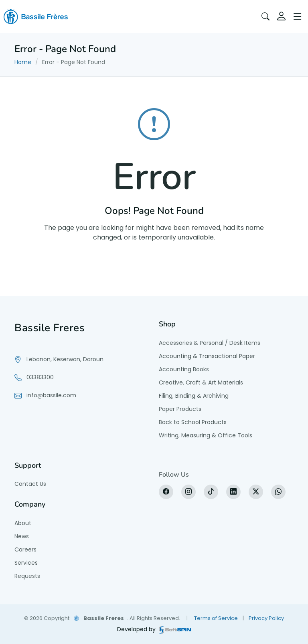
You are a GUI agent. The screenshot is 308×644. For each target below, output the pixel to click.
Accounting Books (184, 369)
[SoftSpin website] (175, 629)
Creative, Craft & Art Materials (201, 382)
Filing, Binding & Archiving (194, 396)
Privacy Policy (266, 618)
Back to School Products (193, 422)
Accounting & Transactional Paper (207, 356)
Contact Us (30, 484)
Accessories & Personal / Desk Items (210, 343)
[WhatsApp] (278, 492)
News (22, 536)
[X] (256, 492)
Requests (27, 576)
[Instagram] (188, 492)
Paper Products (180, 409)
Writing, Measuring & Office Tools (206, 435)
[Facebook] (166, 492)
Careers (25, 549)
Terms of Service (216, 618)
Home (23, 62)
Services (26, 563)
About (23, 523)
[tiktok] (211, 492)
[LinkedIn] (233, 492)
